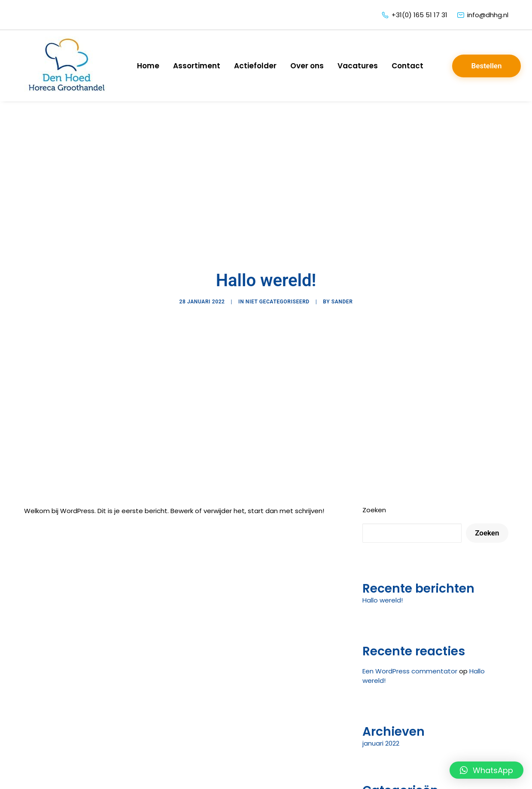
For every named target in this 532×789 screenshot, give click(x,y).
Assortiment (197, 66)
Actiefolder (255, 66)
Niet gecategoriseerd (278, 278)
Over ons (307, 66)
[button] (486, 770)
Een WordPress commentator (410, 624)
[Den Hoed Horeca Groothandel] (67, 66)
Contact (407, 66)
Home (148, 66)
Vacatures (358, 66)
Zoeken (374, 463)
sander (342, 278)
